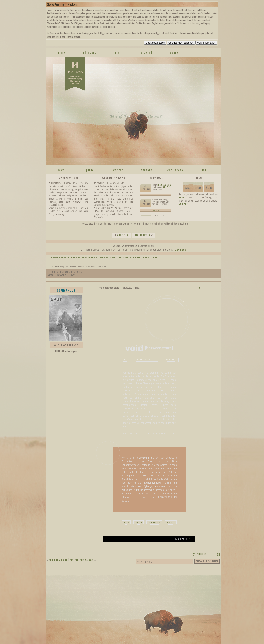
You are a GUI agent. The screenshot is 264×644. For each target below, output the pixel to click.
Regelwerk (165, 185)
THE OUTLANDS (79, 258)
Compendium (154, 522)
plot (203, 170)
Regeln (139, 522)
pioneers (90, 52)
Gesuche (171, 522)
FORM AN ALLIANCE (99, 258)
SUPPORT (184, 204)
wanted (118, 170)
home (61, 52)
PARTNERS (117, 258)
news (156, 210)
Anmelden (123, 235)
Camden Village (60, 258)
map (118, 52)
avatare (147, 170)
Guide (166, 187)
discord (147, 52)
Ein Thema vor (84, 560)
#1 (200, 288)
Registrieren (142, 235)
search (175, 52)
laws (61, 170)
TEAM (182, 197)
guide (90, 170)
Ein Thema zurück (61, 560)
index (126, 522)
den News (180, 250)
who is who (175, 170)
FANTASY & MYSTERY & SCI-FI (141, 258)
